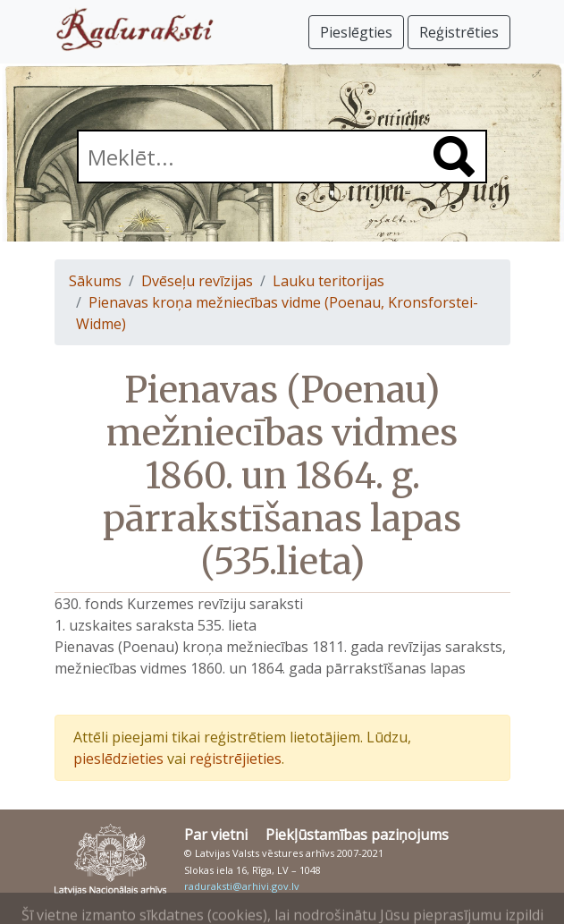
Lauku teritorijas (328, 281)
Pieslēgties (356, 32)
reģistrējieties (236, 759)
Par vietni (216, 835)
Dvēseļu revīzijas (197, 281)
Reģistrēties (459, 32)
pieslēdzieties (118, 759)
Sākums (95, 281)
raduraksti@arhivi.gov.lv (242, 886)
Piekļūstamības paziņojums (357, 835)
